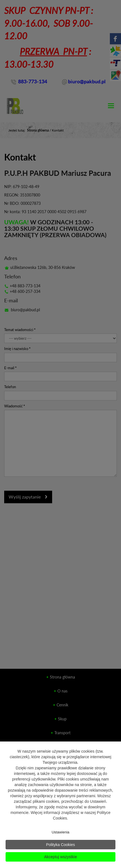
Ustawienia (60, 832)
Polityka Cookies (60, 845)
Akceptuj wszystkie (60, 857)
